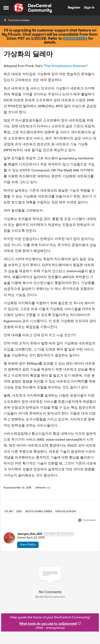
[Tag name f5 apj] (9, 511)
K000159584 (75, 39)
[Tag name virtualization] (66, 511)
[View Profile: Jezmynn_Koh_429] (9, 538)
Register (74, 7)
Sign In (89, 7)
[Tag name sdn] (19, 511)
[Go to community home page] (33, 8)
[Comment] (87, 520)
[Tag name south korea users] (39, 511)
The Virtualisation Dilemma (65, 66)
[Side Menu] (6, 8)
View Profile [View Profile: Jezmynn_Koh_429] (28, 545)
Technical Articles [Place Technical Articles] (17, 20)
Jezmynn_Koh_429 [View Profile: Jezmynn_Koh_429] (30, 534)
